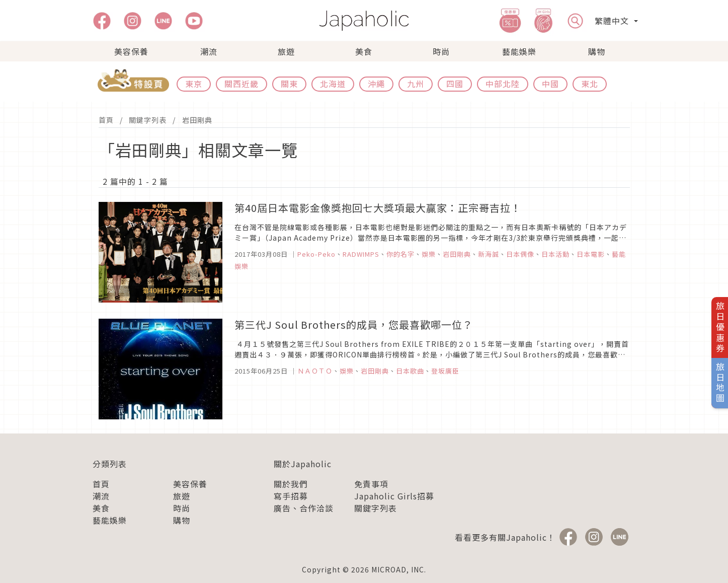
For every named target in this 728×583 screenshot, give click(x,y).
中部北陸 (503, 84)
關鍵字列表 (148, 120)
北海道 (333, 84)
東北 (590, 84)
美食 (364, 51)
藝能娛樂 (519, 51)
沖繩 (376, 84)
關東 (289, 84)
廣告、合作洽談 (304, 508)
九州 (416, 84)
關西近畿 (241, 84)
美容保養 (131, 51)
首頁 (106, 120)
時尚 (441, 51)
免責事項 (371, 484)
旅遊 (286, 51)
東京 (194, 84)
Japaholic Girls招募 (394, 496)
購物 (597, 51)
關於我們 (291, 484)
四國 (455, 84)
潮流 (209, 51)
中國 (550, 84)
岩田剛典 (197, 120)
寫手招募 (291, 496)
